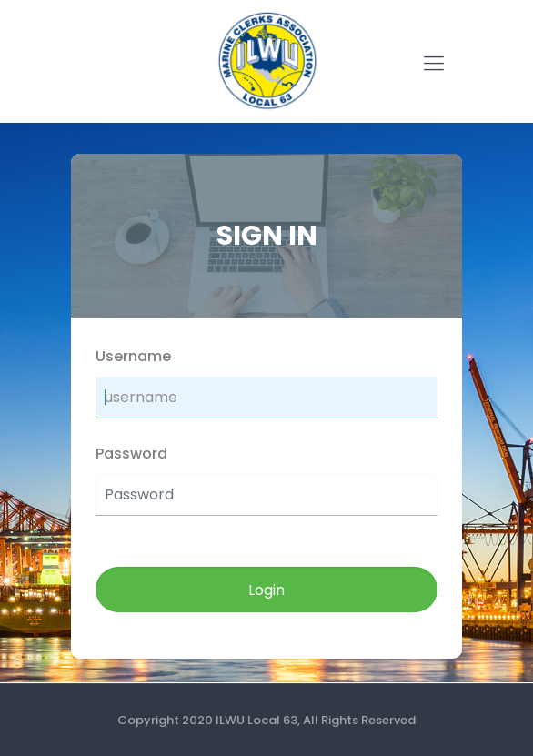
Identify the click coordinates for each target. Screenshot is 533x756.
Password (131, 454)
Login (266, 590)
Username (133, 356)
